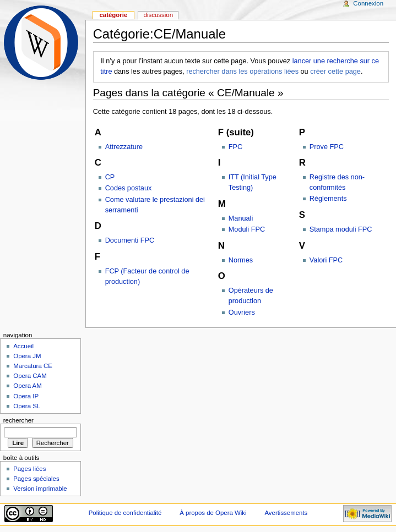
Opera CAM (30, 376)
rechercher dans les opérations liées (242, 72)
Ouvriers (242, 312)
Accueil (23, 346)
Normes (241, 260)
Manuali (241, 218)
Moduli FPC (247, 229)
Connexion (368, 3)
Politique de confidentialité (125, 513)
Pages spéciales (36, 479)
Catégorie (113, 15)
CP (110, 177)
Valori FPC (326, 260)
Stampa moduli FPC (341, 229)
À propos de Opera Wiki (213, 513)
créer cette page (335, 72)
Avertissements (286, 513)
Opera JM (27, 356)
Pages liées (29, 469)
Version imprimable (40, 489)
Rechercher (18, 420)
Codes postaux (129, 188)
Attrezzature (124, 147)
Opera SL (27, 406)
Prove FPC (327, 147)
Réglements (328, 199)
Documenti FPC (130, 240)
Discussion (158, 15)
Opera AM (28, 386)
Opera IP (26, 396)
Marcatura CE (33, 366)
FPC (235, 147)
